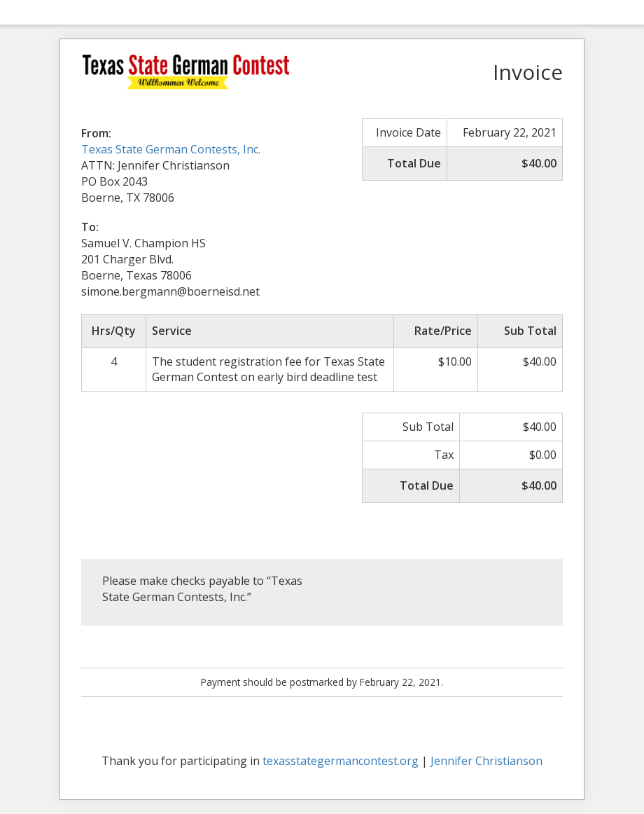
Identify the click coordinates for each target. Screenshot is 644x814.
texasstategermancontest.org (341, 761)
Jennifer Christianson (486, 761)
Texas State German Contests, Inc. (171, 149)
